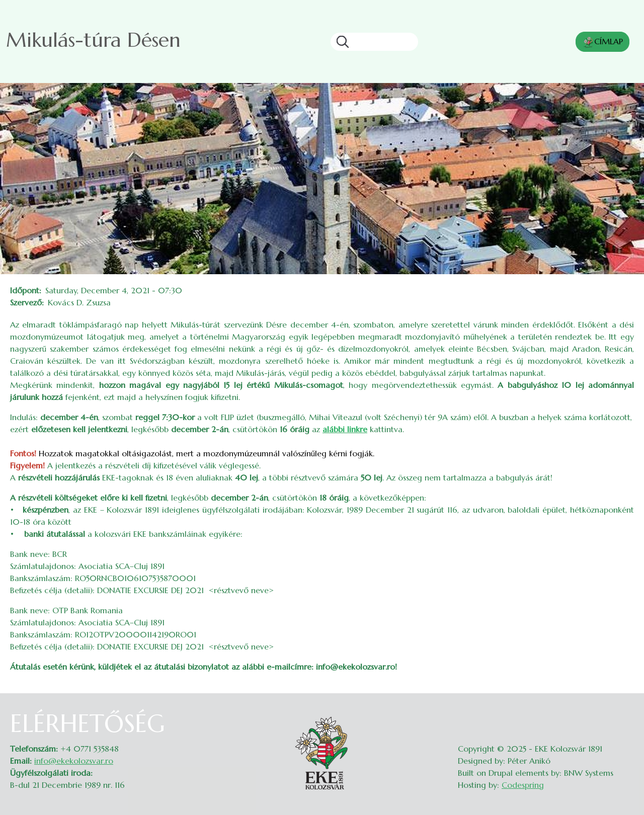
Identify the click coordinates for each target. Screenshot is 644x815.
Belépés (624, 715)
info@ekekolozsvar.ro (74, 761)
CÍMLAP (602, 42)
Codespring (523, 785)
